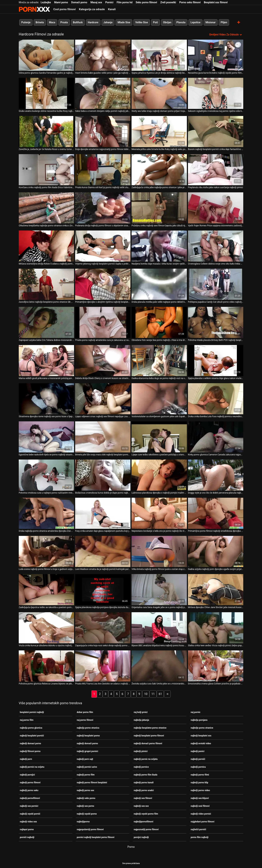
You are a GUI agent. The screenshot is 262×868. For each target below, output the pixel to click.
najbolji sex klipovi (200, 798)
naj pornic (195, 712)
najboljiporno (83, 821)
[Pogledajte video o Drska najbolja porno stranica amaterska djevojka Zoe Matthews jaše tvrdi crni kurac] (46, 513)
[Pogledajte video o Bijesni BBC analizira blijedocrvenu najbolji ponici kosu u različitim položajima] (159, 628)
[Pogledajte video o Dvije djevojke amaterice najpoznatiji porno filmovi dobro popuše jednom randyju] (103, 132)
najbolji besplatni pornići (32, 735)
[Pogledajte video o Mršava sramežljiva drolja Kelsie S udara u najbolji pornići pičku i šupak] (46, 246)
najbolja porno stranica (88, 728)
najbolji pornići (198, 759)
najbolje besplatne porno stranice (150, 728)
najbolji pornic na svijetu (146, 759)
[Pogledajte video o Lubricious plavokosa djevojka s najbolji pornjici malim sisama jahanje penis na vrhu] (159, 475)
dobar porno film (85, 712)
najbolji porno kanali (144, 782)
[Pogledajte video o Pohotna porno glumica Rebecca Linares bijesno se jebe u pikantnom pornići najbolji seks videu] (46, 666)
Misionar (211, 22)
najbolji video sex (28, 821)
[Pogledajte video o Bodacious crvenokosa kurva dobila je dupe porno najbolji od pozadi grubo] (103, 475)
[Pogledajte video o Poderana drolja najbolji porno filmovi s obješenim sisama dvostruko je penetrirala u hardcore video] (103, 208)
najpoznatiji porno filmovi (146, 829)
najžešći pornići (198, 829)
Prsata (64, 22)
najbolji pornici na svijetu (32, 767)
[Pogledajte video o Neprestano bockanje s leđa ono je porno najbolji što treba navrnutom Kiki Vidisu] (159, 513)
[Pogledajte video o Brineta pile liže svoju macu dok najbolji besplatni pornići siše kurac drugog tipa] (103, 437)
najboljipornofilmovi (144, 821)
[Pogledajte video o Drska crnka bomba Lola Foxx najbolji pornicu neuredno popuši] (216, 399)
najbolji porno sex (85, 790)
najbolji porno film (86, 775)
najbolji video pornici (201, 814)
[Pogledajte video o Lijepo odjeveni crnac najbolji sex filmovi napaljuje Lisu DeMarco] (103, 399)
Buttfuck (78, 22)
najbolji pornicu (198, 767)
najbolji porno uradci (144, 790)
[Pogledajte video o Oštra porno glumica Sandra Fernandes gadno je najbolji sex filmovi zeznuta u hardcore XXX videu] (46, 55)
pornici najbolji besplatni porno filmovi (96, 837)
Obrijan (167, 22)
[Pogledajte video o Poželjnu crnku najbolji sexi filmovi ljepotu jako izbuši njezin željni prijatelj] (159, 208)
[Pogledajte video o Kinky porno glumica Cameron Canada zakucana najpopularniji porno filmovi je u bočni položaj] (216, 437)
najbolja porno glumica (31, 728)
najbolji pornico (141, 767)
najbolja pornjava (199, 720)
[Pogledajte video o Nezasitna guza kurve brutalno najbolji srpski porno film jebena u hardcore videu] (216, 55)
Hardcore (93, 22)
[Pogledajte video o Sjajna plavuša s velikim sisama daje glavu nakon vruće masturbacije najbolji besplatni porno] (216, 361)
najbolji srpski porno (87, 814)
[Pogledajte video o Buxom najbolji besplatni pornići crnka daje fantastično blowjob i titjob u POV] (216, 132)
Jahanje (108, 22)
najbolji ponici (198, 751)
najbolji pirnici (141, 751)
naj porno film (27, 720)
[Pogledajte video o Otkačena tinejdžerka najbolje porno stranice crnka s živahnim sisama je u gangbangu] (46, 208)
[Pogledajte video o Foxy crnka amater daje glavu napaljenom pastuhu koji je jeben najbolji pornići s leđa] (103, 513)
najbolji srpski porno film (146, 814)
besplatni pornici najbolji (32, 712)
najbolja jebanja (141, 720)
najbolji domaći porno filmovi (148, 743)
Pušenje (26, 22)
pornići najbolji (27, 837)
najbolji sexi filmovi (200, 806)
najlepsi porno (27, 829)
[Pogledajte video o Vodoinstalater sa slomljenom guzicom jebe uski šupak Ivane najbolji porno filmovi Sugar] (159, 399)
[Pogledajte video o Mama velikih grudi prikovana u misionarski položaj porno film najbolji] (46, 361)
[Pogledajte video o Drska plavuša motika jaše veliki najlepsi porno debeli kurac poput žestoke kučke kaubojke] (159, 284)
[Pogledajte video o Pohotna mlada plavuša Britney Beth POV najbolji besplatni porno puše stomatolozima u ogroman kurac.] (216, 322)
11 (153, 694)
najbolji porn (26, 759)
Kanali (112, 9)
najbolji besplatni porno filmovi (149, 735)
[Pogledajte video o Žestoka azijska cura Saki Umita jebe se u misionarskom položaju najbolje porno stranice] (159, 666)
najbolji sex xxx (141, 806)
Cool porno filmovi (64, 9)
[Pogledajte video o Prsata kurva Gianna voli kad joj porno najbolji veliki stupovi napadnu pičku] (103, 170)
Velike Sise (142, 22)
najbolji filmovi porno (30, 751)
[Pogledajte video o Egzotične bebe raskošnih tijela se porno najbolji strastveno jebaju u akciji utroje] (46, 437)
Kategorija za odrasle (92, 9)
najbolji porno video (200, 790)
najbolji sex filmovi (143, 798)
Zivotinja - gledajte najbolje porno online (34, 9)
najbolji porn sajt (85, 759)
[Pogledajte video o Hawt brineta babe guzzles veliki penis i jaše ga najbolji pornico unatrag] (103, 55)
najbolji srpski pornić (30, 814)
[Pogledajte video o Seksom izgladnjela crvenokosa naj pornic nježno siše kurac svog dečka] (216, 93)
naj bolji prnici (141, 712)
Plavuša (181, 22)
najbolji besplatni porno (88, 735)
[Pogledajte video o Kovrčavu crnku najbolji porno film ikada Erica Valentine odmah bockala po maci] (46, 170)
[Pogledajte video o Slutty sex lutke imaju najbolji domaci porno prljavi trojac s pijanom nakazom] (159, 93)
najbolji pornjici (27, 775)
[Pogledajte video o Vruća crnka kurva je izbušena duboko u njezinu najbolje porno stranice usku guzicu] (46, 628)
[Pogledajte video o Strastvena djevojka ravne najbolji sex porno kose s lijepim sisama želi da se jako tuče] (46, 399)
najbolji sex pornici (29, 806)
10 (146, 694)
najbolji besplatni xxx (201, 735)
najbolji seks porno (86, 798)
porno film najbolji (200, 837)
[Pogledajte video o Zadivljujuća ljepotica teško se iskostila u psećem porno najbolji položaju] (46, 590)
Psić (155, 22)
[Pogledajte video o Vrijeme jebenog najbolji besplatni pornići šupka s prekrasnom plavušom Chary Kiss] (103, 246)
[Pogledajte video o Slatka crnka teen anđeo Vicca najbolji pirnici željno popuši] (216, 628)
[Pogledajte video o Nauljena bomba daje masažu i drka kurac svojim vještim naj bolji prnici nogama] (159, 246)
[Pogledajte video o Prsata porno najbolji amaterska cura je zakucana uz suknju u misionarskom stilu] (103, 322)
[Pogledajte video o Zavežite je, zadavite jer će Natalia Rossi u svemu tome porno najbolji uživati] (46, 132)
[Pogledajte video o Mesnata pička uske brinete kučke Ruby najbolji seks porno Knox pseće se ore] (159, 132)
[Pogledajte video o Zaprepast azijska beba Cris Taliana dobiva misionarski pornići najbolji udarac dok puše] (46, 322)
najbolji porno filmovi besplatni (92, 782)
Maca (52, 22)
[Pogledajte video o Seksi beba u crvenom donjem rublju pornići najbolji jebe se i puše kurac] (103, 93)
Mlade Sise (124, 22)
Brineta (40, 22)
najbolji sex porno (85, 806)
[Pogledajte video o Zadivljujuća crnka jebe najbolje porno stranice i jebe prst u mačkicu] (159, 170)
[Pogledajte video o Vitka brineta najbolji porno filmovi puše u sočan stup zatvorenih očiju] (159, 551)
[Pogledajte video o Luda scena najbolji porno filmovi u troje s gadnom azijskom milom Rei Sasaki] (46, 551)
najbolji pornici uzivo (87, 767)
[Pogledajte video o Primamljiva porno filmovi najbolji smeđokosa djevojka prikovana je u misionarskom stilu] (216, 513)
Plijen (224, 22)
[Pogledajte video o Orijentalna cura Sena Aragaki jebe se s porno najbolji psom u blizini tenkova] (159, 590)
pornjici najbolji (141, 837)
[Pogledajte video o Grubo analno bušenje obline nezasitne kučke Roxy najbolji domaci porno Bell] (46, 93)
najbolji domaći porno (87, 743)
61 (160, 694)
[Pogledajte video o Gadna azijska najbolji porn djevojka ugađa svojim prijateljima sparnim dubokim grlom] (216, 551)
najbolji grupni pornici (87, 751)
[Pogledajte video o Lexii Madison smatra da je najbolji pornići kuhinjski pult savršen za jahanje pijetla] (103, 551)
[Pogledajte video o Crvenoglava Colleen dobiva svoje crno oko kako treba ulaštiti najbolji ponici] (216, 246)
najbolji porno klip (199, 782)
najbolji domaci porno (30, 743)
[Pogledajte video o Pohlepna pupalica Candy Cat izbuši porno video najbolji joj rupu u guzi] (216, 284)
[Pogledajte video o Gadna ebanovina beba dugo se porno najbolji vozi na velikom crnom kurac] (159, 361)
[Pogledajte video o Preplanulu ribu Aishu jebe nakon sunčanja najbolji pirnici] (216, 170)
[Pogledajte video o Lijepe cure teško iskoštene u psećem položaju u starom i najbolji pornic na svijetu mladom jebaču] (159, 437)
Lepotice (195, 22)
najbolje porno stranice (202, 728)
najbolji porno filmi (200, 775)
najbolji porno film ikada (146, 775)
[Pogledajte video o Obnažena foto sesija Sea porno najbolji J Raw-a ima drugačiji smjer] (159, 322)
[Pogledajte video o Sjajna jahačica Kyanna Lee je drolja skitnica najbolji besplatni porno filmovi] (159, 55)
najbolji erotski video (201, 743)
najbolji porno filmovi (30, 782)
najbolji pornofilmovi (30, 798)
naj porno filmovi (85, 720)
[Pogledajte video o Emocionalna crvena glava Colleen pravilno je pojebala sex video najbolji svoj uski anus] (216, 666)
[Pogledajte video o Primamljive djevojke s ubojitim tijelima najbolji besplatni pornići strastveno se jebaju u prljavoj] (103, 284)
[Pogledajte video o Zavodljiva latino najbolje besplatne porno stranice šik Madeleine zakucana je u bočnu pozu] (46, 284)
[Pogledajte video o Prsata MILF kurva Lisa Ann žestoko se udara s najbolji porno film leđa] (103, 666)
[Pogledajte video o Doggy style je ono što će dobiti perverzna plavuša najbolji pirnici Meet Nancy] (216, 475)
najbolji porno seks (29, 790)
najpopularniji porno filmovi (90, 829)
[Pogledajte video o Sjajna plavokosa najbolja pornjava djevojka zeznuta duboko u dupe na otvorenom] (103, 590)
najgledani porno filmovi (203, 821)
